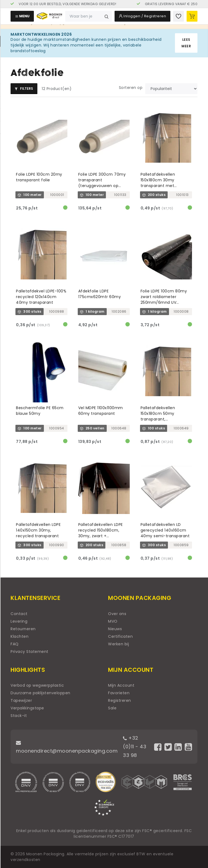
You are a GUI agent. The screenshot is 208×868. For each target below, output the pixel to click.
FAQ (15, 644)
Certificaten (120, 636)
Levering (19, 621)
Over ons (117, 614)
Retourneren (23, 629)
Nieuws (115, 629)
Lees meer (186, 43)
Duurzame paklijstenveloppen (40, 693)
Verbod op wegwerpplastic (37, 685)
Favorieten (119, 693)
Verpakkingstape (27, 708)
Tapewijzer (21, 700)
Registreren (120, 700)
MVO (113, 621)
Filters (24, 89)
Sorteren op (131, 88)
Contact (19, 614)
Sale (112, 708)
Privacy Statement (30, 652)
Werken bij (118, 644)
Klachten (19, 636)
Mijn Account (121, 685)
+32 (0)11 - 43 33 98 (135, 747)
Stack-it (19, 716)
